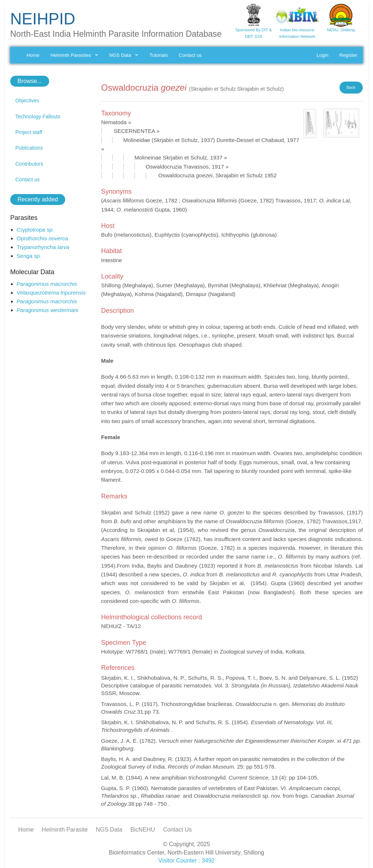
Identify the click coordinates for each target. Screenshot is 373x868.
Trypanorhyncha (43, 247)
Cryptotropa (36, 230)
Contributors (29, 164)
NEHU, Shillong (341, 30)
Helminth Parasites (70, 55)
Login (322, 55)
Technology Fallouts (38, 117)
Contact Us (177, 830)
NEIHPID (43, 19)
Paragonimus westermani (48, 310)
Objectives (27, 100)
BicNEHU (143, 830)
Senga (29, 256)
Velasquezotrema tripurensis (51, 293)
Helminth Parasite (65, 830)
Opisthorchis (42, 238)
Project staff (29, 132)
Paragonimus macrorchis (47, 284)
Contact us (190, 55)
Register (348, 55)
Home (33, 55)
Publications (29, 148)
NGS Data (120, 55)
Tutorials (158, 55)
